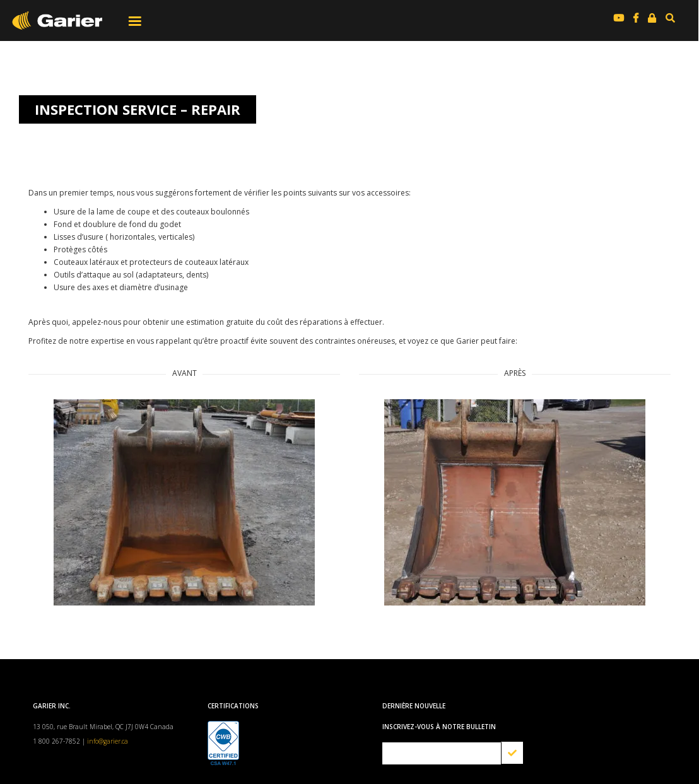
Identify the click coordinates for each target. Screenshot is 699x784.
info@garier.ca (108, 741)
